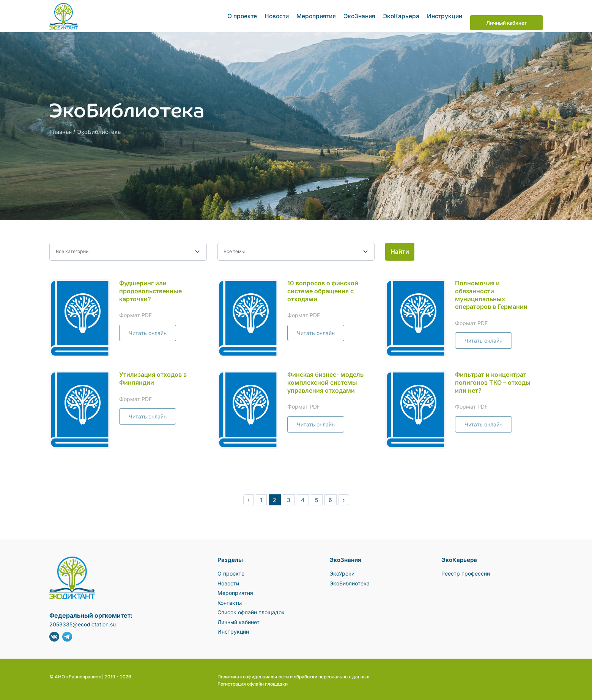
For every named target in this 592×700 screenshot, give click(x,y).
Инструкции (442, 15)
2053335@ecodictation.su (83, 622)
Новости (279, 15)
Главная (61, 130)
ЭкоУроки (342, 572)
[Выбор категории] (128, 250)
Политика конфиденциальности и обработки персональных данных (293, 675)
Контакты (230, 600)
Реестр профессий (466, 572)
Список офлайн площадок (251, 610)
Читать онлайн (148, 331)
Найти (400, 250)
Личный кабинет (506, 15)
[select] (296, 250)
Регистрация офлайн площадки (253, 682)
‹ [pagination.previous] (248, 498)
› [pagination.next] (344, 498)
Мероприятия (318, 15)
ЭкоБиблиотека (99, 130)
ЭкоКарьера (400, 15)
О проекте (245, 15)
